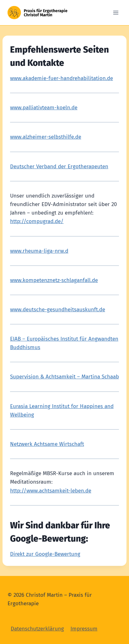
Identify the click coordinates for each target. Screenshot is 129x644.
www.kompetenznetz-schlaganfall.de (54, 280)
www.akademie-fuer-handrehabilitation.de (62, 78)
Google (24, 539)
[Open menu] (116, 12)
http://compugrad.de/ (37, 221)
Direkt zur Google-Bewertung (45, 554)
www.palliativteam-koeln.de (44, 108)
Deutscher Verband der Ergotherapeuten (59, 167)
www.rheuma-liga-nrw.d (39, 251)
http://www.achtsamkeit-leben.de (51, 491)
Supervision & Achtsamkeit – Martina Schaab (64, 377)
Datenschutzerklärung (37, 629)
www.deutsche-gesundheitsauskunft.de (58, 310)
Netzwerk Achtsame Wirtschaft (47, 444)
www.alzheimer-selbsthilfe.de (46, 137)
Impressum (84, 629)
